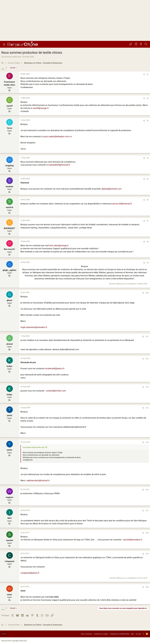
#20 (147, 587)
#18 (147, 533)
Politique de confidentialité (120, 634)
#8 (148, 242)
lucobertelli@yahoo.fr (55, 369)
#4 (148, 158)
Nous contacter (86, 634)
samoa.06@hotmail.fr (122, 204)
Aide (132, 634)
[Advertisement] (75, 20)
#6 (148, 200)
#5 (148, 179)
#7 (148, 221)
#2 (148, 98)
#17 (147, 511)
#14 (147, 408)
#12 (147, 359)
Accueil (138, 634)
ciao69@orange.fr (41, 108)
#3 (148, 121)
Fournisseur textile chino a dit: (34, 447)
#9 (148, 263)
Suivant (13, 68)
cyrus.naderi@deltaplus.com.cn (57, 137)
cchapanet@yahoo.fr (30, 573)
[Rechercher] (146, 44)
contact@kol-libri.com (56, 391)
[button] (4, 44)
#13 (147, 387)
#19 (147, 554)
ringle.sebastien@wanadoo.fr (34, 327)
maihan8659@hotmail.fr (59, 165)
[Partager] (144, 74)
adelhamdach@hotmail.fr (38, 481)
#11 (147, 337)
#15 (147, 442)
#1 (148, 74)
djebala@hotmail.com (112, 189)
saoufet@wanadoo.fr (133, 540)
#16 (147, 490)
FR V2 (4, 634)
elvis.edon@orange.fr (59, 246)
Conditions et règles (101, 634)
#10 (147, 293)
